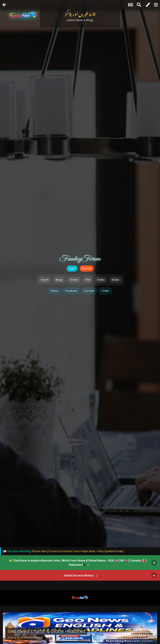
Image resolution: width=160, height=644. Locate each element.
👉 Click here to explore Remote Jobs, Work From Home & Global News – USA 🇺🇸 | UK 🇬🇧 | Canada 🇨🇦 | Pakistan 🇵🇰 (78, 563)
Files (88, 280)
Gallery (74, 280)
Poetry (101, 280)
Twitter (105, 291)
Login (72, 268)
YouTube (89, 291)
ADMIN (25, 637)
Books (115, 280)
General (38, 637)
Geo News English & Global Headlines (46, 631)
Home (54, 291)
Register (87, 268)
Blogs (59, 280)
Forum (45, 280)
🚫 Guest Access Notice (77, 575)
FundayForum (80, 259)
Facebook (71, 291)
